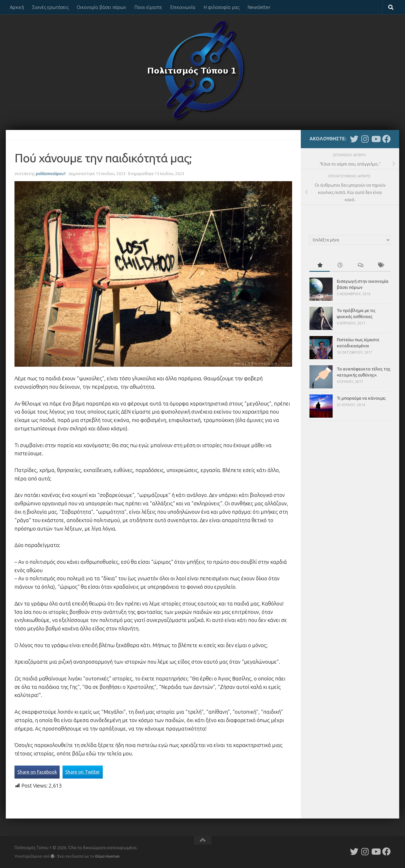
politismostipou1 (51, 174)
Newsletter (259, 7)
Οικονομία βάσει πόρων (101, 7)
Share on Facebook (37, 772)
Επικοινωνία (183, 7)
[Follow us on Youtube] (376, 139)
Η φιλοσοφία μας (221, 7)
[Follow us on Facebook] (386, 139)
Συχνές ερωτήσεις (50, 7)
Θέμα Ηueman (107, 856)
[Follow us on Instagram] (365, 139)
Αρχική (17, 7)
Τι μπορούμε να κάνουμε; (361, 398)
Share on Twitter (83, 772)
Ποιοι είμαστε (148, 7)
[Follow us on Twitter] (354, 139)
